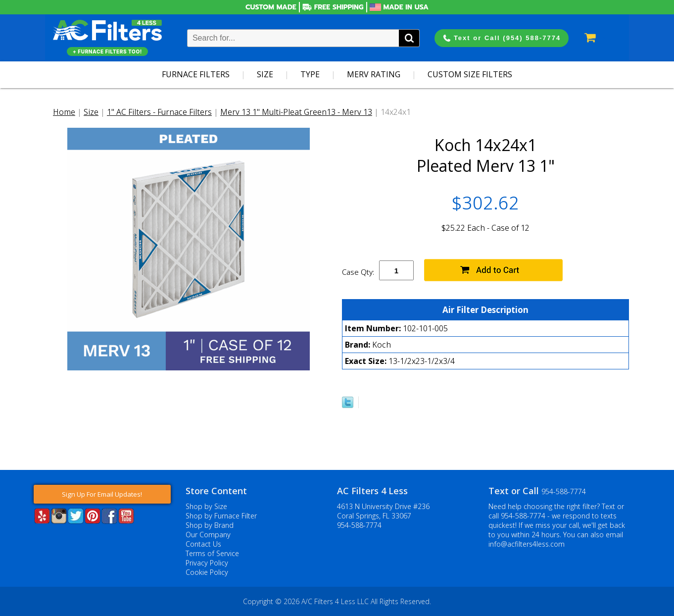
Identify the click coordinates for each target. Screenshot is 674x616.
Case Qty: (358, 272)
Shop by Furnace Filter (221, 516)
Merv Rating (374, 74)
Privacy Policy (207, 563)
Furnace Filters (196, 74)
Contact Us (203, 544)
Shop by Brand (210, 525)
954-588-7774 (359, 525)
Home (64, 112)
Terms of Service (212, 553)
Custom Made (271, 7)
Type (310, 74)
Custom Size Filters (470, 74)
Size (265, 74)
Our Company (208, 535)
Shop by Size (206, 506)
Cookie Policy (207, 572)
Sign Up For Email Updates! (102, 494)
